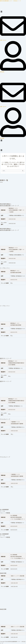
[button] (13, 12)
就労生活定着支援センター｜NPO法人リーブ (10, 1)
